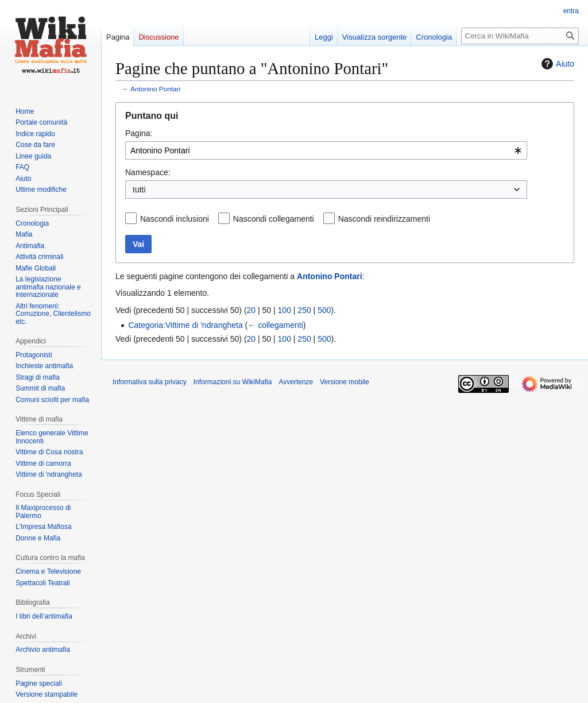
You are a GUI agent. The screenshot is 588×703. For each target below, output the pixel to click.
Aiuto (556, 64)
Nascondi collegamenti (274, 219)
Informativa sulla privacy (150, 382)
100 (285, 310)
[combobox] (326, 150)
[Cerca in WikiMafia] (520, 36)
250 (304, 310)
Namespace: (148, 172)
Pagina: (139, 133)
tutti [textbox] (139, 190)
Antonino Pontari (155, 89)
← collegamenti (275, 325)
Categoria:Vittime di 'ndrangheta (185, 325)
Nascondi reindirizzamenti (384, 219)
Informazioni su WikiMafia (233, 382)
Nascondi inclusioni (175, 219)
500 (324, 310)
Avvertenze (296, 382)
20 (252, 310)
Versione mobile (344, 382)
